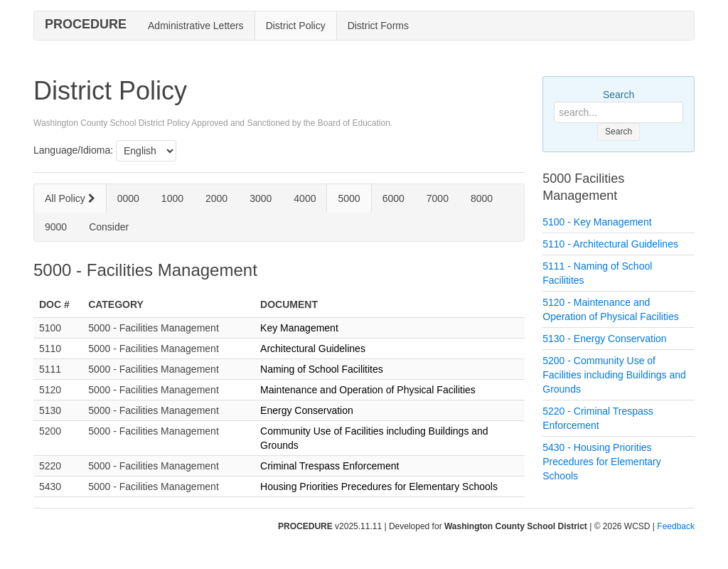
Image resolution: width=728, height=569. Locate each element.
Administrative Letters (196, 26)
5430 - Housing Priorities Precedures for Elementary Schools (602, 462)
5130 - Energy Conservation (604, 339)
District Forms (378, 26)
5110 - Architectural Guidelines (610, 244)
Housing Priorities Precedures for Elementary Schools (379, 486)
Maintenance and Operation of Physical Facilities (368, 390)
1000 (172, 198)
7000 (438, 198)
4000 (305, 198)
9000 (56, 227)
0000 (128, 198)
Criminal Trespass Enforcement (330, 466)
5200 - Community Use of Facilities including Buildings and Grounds (614, 375)
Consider (109, 227)
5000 (349, 198)
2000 (216, 198)
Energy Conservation (307, 410)
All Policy (70, 198)
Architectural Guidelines (313, 349)
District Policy (296, 26)
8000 (482, 198)
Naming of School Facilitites (322, 369)
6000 (394, 198)
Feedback (676, 526)
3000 (261, 198)
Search (619, 95)
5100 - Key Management (597, 222)
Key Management (299, 328)
